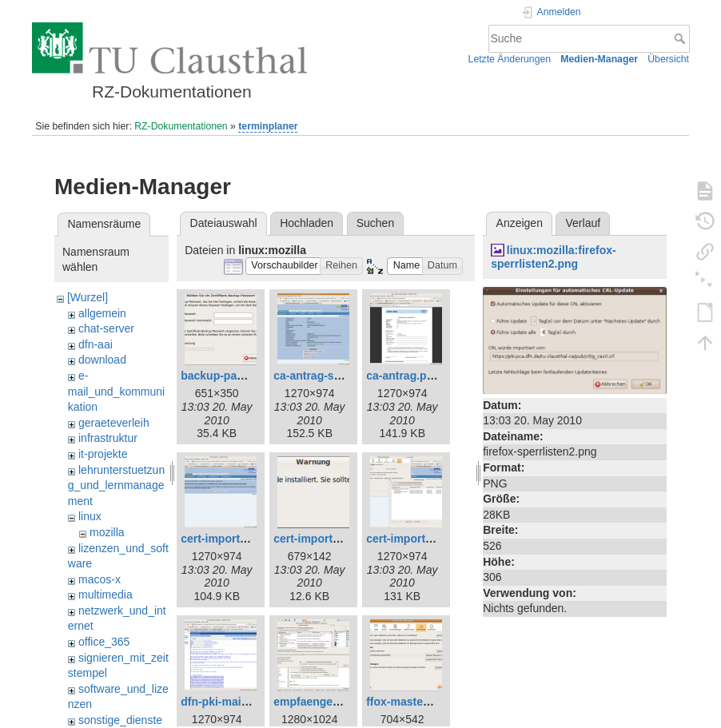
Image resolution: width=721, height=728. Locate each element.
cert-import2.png (410, 539)
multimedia (106, 595)
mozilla (107, 532)
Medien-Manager (599, 59)
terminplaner (268, 126)
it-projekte (103, 454)
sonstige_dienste (120, 720)
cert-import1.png (318, 539)
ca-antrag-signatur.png (334, 376)
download (102, 360)
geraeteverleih (114, 423)
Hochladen (307, 223)
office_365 (104, 642)
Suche (681, 38)
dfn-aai (96, 344)
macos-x (100, 579)
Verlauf (584, 223)
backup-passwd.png (235, 376)
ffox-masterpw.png (416, 702)
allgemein (102, 313)
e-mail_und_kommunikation (116, 391)
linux (90, 516)
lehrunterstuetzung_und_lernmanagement (116, 485)
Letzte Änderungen (510, 59)
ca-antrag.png (403, 376)
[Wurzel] (88, 297)
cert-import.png (222, 539)
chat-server (106, 328)
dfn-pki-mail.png (224, 702)
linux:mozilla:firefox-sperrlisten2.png (554, 257)
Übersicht (668, 59)
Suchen (375, 223)
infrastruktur (108, 438)
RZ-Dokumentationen (181, 126)
